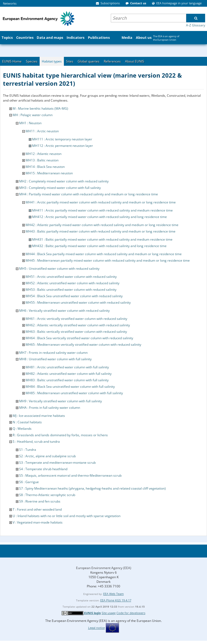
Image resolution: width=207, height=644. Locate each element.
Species (32, 61)
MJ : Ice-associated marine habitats (39, 416)
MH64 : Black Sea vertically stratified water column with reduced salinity (79, 338)
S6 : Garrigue (29, 482)
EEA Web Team (113, 594)
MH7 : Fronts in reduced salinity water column (53, 353)
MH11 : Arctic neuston (42, 131)
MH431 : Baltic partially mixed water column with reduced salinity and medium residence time (102, 239)
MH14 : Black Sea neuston (45, 167)
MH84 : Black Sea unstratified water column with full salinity (70, 387)
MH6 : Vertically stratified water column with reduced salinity (64, 311)
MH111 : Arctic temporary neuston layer (62, 139)
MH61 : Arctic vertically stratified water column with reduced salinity (76, 319)
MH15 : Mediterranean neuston (49, 173)
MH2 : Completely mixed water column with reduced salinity (64, 181)
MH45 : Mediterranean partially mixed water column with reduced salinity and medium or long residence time (108, 260)
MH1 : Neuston (30, 123)
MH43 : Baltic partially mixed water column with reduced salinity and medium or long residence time (101, 231)
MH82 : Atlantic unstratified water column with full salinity (69, 374)
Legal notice (96, 628)
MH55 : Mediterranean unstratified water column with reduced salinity (78, 302)
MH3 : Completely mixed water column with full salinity (60, 188)
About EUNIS (135, 61)
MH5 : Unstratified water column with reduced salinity (59, 269)
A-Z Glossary (196, 25)
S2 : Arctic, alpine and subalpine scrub (47, 456)
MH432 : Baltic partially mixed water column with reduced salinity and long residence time (99, 246)
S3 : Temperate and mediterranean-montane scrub (57, 463)
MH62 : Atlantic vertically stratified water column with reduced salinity (78, 325)
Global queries (89, 61)
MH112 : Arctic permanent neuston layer (63, 146)
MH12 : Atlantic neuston (44, 154)
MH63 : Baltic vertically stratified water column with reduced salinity (76, 332)
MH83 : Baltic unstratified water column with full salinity (67, 380)
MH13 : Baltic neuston (42, 160)
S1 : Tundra (28, 450)
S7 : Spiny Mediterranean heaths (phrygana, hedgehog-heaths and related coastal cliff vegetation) (92, 488)
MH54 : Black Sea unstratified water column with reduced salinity (74, 296)
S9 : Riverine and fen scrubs (40, 501)
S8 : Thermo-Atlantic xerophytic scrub (47, 495)
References (112, 61)
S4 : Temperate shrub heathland (43, 469)
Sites (70, 61)
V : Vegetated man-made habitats (38, 522)
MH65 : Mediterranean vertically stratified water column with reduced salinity (83, 344)
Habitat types (52, 61)
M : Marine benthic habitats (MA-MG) (40, 108)
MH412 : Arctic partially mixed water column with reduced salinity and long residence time (99, 217)
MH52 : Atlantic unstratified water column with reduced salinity (73, 283)
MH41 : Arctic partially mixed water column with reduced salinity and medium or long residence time (101, 202)
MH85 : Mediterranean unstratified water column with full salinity (74, 393)
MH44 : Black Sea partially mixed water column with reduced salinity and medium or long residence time (104, 254)
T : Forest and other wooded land (37, 509)
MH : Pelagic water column (33, 115)
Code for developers (131, 613)
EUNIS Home (12, 61)
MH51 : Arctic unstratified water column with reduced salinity (71, 277)
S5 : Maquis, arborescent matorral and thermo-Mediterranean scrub (70, 475)
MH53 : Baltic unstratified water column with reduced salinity (71, 290)
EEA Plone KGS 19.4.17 (116, 600)
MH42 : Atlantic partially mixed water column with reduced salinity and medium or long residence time (102, 225)
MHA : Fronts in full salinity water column (50, 408)
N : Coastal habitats (27, 422)
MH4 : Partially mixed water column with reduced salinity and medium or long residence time (89, 194)
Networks (10, 3)
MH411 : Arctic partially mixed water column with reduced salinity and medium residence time (102, 210)
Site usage (109, 613)
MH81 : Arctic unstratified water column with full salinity (67, 367)
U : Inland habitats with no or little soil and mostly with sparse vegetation (67, 516)
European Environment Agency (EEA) (104, 568)
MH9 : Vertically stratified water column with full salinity (61, 401)
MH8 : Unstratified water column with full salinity (55, 359)
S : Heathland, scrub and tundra (36, 442)
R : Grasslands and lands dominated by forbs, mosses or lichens (60, 435)
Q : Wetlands (22, 429)
